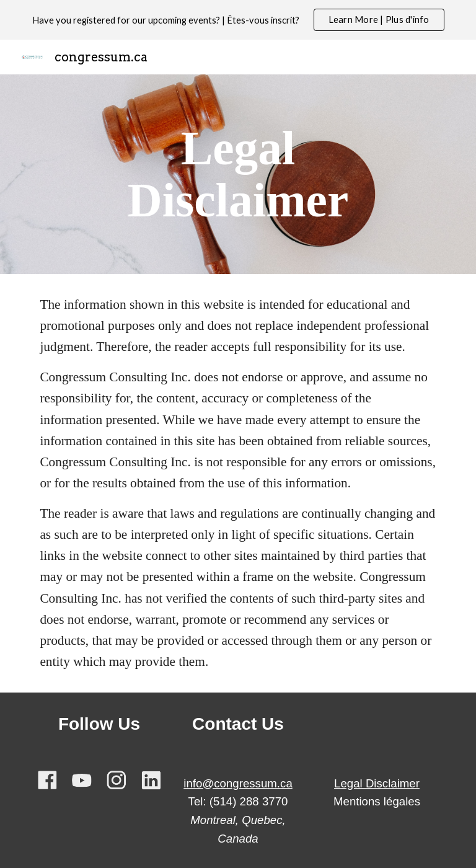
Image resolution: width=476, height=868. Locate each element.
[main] (238, 174)
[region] (238, 20)
